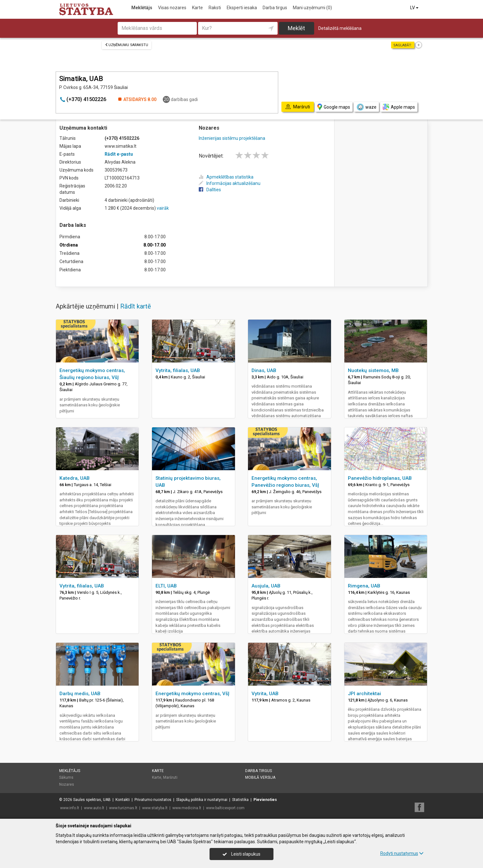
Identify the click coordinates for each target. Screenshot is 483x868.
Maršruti (170, 777)
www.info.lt (70, 808)
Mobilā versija (260, 777)
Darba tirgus (275, 8)
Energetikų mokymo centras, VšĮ (192, 694)
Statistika (240, 800)
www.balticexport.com (225, 808)
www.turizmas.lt (123, 808)
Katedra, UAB (75, 478)
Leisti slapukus (241, 854)
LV (415, 8)
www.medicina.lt (187, 808)
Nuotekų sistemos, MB (373, 370)
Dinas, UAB (264, 370)
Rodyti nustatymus (402, 853)
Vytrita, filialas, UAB (178, 370)
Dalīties (210, 190)
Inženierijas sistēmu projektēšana (232, 138)
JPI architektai (364, 694)
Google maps (334, 107)
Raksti (215, 8)
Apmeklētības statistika (226, 177)
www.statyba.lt (155, 808)
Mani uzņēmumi (312, 8)
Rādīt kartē (136, 306)
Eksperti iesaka (242, 8)
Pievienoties (265, 800)
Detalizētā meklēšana (340, 28)
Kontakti (123, 800)
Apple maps (399, 107)
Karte (197, 8)
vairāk (163, 208)
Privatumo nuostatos (153, 800)
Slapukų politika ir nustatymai (202, 800)
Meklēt (296, 28)
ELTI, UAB (166, 586)
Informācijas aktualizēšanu (230, 183)
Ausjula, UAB (266, 586)
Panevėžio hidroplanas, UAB (380, 478)
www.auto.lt (94, 808)
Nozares (67, 784)
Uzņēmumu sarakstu (127, 45)
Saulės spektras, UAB (92, 800)
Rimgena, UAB (364, 586)
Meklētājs (142, 8)
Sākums (66, 777)
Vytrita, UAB (265, 694)
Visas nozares (172, 8)
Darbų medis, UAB (80, 694)
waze (366, 107)
